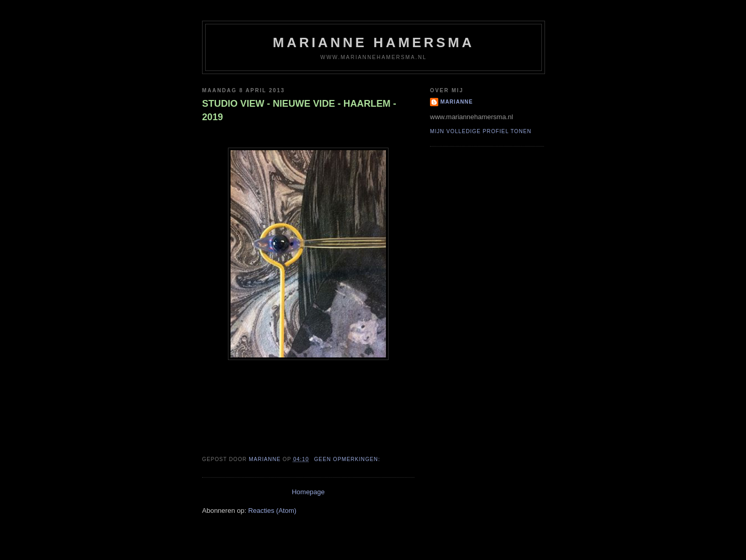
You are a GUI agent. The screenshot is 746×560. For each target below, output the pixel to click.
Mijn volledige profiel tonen (481, 131)
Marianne (457, 102)
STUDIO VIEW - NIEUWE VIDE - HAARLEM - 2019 (299, 110)
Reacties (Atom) (272, 511)
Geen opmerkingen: (348, 459)
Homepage (308, 492)
